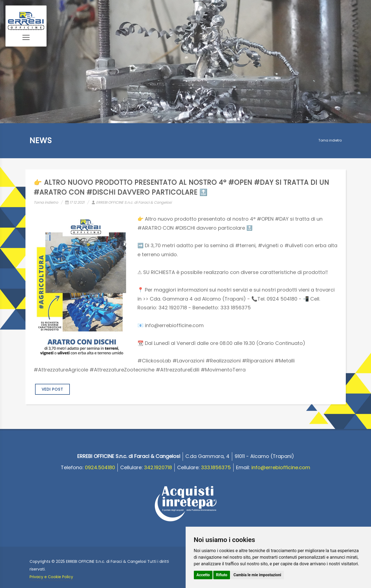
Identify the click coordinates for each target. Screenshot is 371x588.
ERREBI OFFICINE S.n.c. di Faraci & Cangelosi (132, 202)
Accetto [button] (203, 575)
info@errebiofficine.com (281, 467)
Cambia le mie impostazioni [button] (257, 575)
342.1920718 (158, 467)
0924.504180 (100, 467)
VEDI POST (52, 389)
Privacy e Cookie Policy (51, 577)
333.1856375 (216, 467)
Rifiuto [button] (222, 575)
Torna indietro (330, 140)
